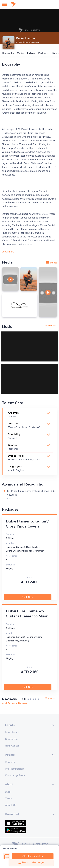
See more (51, 326)
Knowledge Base (15, 775)
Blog (8, 792)
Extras (31, 53)
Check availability (33, 856)
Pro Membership (14, 769)
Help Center (12, 746)
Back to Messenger (31, 862)
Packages (44, 53)
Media (20, 53)
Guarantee (11, 739)
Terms (9, 798)
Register (10, 762)
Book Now (28, 597)
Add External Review (14, 703)
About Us (11, 805)
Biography (8, 53)
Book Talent (12, 732)
